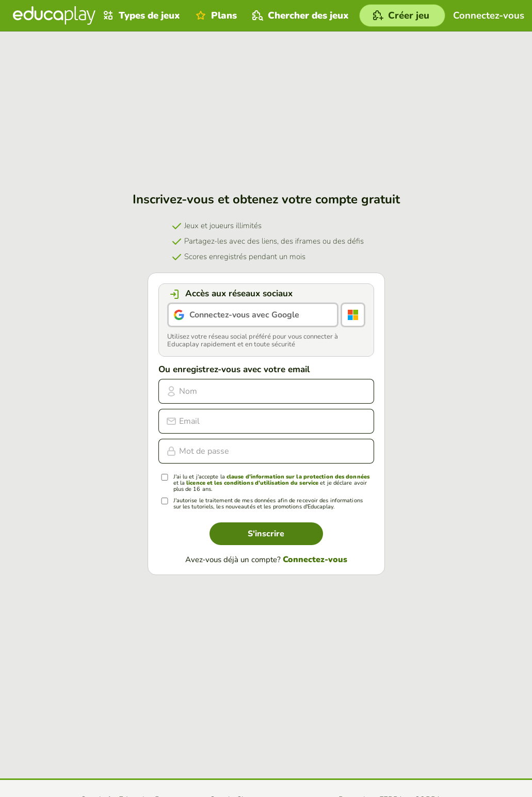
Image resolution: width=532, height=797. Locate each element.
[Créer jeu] (402, 15)
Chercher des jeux (299, 15)
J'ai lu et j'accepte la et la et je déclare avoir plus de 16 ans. (271, 483)
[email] (266, 421)
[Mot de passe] (266, 451)
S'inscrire (266, 534)
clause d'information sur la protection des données (298, 477)
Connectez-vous (315, 560)
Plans (215, 15)
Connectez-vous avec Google (244, 315)
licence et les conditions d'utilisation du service (252, 483)
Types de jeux (140, 15)
